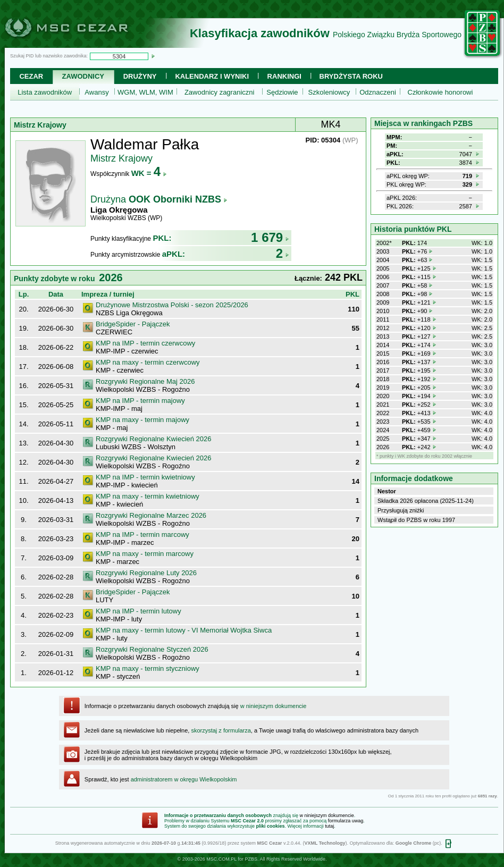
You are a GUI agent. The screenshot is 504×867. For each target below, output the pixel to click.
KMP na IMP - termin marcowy (142, 534)
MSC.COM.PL (221, 859)
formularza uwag (346, 821)
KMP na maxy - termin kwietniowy (148, 496)
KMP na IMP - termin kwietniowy (145, 477)
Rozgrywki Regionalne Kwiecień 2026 (154, 439)
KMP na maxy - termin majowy (142, 420)
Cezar (31, 76)
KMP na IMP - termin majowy (140, 401)
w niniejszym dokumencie (274, 706)
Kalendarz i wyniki (212, 76)
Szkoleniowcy (329, 92)
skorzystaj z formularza (221, 730)
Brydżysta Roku (351, 76)
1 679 (270, 237)
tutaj (329, 826)
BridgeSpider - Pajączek (133, 324)
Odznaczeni (378, 92)
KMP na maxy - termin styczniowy (148, 668)
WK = (149, 173)
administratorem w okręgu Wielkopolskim (184, 779)
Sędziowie (282, 92)
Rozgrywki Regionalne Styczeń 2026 (152, 649)
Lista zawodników (45, 92)
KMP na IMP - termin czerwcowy (145, 343)
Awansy (96, 92)
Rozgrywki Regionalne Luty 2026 (146, 573)
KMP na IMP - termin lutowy (138, 611)
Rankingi (284, 76)
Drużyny (140, 76)
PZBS (251, 859)
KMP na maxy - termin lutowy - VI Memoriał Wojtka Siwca (184, 630)
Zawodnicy (83, 76)
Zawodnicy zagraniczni (220, 92)
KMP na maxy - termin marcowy (145, 554)
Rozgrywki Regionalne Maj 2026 (145, 381)
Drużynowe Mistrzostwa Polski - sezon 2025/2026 (172, 305)
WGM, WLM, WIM (145, 92)
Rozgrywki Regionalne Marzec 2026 (151, 515)
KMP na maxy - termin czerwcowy (148, 362)
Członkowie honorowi (440, 92)
